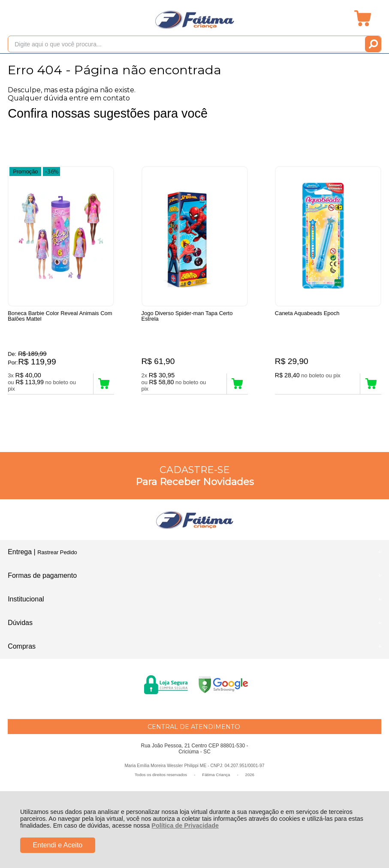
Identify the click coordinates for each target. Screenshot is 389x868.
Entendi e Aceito (58, 845)
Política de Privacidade (185, 826)
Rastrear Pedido (57, 554)
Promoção (25, 171)
